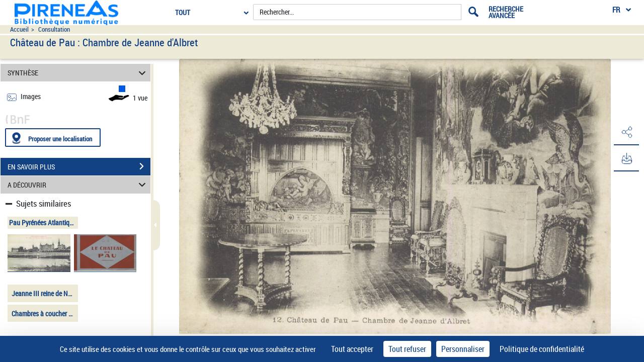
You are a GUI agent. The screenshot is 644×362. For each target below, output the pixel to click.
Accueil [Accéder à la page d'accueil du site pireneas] (19, 29)
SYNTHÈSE (78, 73)
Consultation (54, 29)
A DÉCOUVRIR (78, 185)
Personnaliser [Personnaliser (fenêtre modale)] (463, 349)
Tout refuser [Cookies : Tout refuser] (407, 349)
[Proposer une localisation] (53, 138)
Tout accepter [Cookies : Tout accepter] (352, 349)
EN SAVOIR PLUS (79, 166)
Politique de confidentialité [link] (542, 349)
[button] (626, 132)
